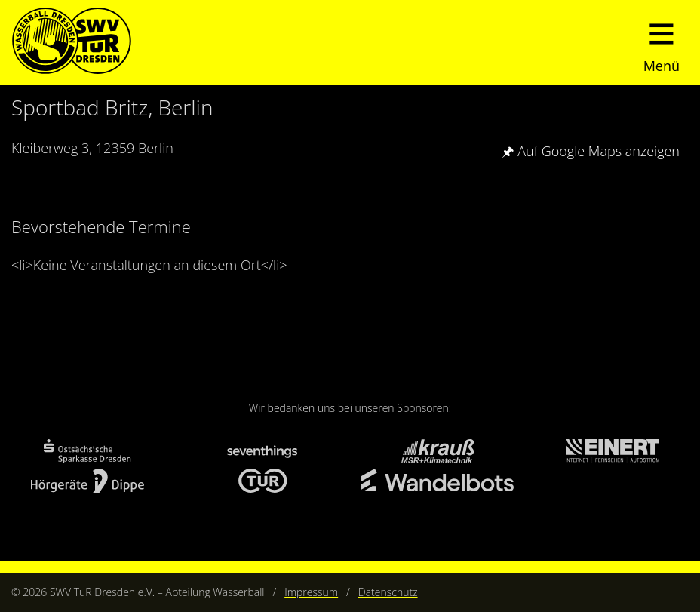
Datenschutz (388, 592)
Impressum (311, 592)
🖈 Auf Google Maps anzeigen (591, 151)
